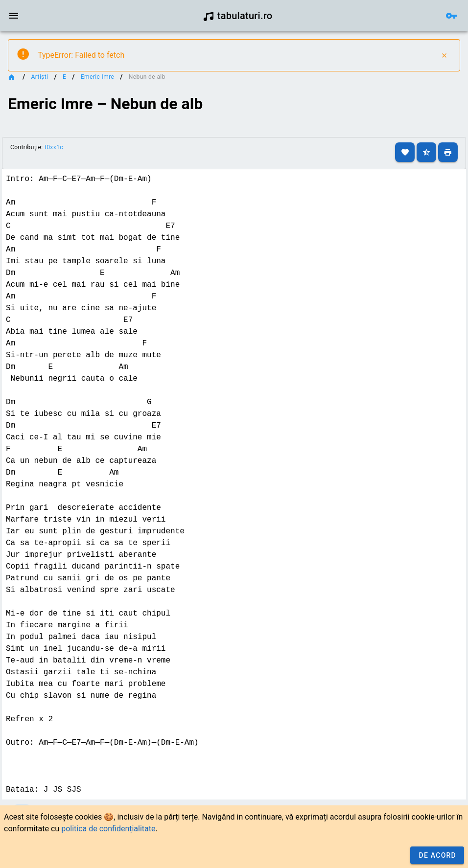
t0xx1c (54, 147)
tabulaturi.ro (238, 16)
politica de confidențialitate (108, 829)
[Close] (444, 55)
